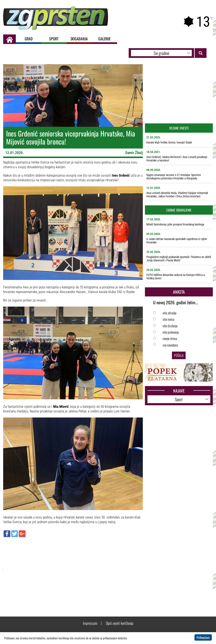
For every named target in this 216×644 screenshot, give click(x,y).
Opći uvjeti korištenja (120, 623)
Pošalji (179, 355)
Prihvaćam (203, 637)
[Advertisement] (73, 571)
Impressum (90, 623)
